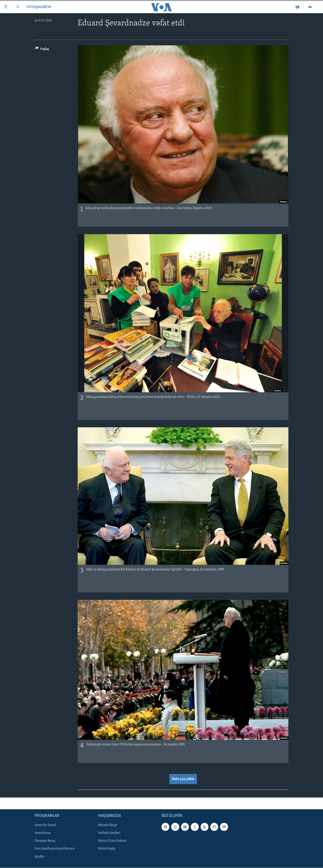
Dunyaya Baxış (45, 841)
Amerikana (43, 833)
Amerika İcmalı (46, 825)
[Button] (42, 50)
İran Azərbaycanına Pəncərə (55, 849)
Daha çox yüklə (183, 779)
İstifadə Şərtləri (109, 833)
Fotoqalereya (39, 7)
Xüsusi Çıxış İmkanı (112, 841)
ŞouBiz (39, 856)
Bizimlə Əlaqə (108, 825)
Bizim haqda (107, 849)
